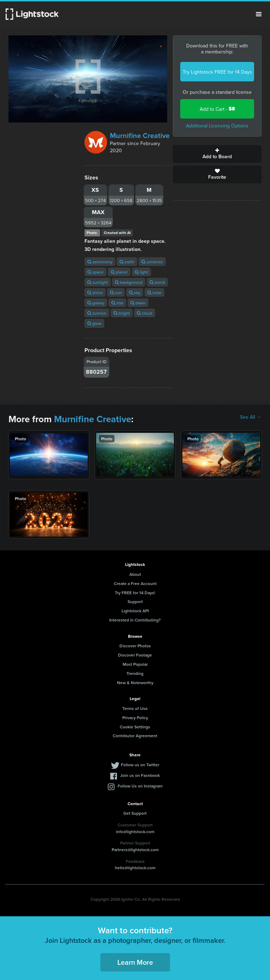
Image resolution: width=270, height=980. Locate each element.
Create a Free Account (135, 583)
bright (122, 313)
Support (135, 601)
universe (152, 262)
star (117, 303)
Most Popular (135, 664)
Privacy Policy (135, 718)
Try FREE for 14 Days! (135, 593)
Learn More (135, 962)
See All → (251, 417)
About (135, 574)
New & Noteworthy (135, 683)
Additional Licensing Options (217, 126)
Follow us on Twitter (140, 765)
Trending (135, 673)
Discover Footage (135, 655)
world (157, 282)
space (95, 272)
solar (154, 293)
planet (119, 272)
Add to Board (217, 154)
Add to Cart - (217, 109)
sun (116, 293)
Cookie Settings (135, 727)
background (129, 282)
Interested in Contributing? (135, 620)
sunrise (97, 313)
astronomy (100, 262)
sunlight (98, 282)
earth (127, 262)
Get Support (135, 813)
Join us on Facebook (140, 775)
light (141, 272)
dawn (138, 303)
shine (95, 293)
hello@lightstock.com (135, 868)
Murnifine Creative (140, 135)
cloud (145, 313)
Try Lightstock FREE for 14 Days (217, 72)
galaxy (96, 303)
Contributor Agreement (135, 736)
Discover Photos (135, 646)
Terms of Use (135, 708)
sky (135, 293)
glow (94, 323)
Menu (259, 14)
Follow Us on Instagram (140, 786)
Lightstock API (135, 611)
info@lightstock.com (135, 832)
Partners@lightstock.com (135, 850)
